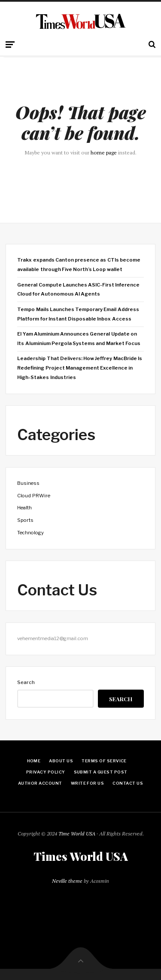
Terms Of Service (104, 761)
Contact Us (128, 783)
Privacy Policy (46, 772)
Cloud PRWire (33, 496)
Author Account (40, 783)
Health (24, 508)
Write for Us (88, 783)
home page (104, 153)
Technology (30, 533)
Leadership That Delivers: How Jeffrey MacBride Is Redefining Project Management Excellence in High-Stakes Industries (79, 368)
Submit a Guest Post (101, 772)
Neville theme (67, 881)
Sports (25, 520)
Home (34, 761)
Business (28, 483)
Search (26, 682)
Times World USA (81, 857)
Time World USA (77, 834)
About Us (61, 761)
